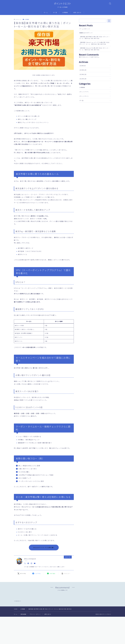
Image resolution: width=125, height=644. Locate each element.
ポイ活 (55, 12)
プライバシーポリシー (35, 629)
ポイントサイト (84, 96)
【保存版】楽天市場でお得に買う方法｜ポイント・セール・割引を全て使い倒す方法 (95, 38)
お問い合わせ (77, 12)
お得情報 (65, 12)
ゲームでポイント (85, 29)
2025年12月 (83, 70)
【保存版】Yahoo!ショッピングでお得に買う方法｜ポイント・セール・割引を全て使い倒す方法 (95, 43)
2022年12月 (83, 79)
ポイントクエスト (62, 4)
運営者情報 (23, 629)
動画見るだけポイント (86, 33)
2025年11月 (83, 74)
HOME (16, 624)
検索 (109, 21)
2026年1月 (83, 66)
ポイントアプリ (84, 92)
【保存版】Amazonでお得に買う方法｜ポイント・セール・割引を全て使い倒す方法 (95, 49)
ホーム (46, 12)
